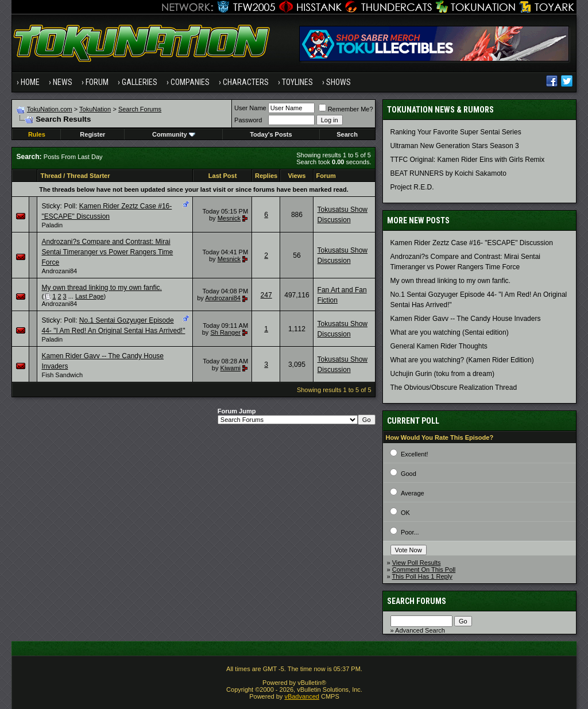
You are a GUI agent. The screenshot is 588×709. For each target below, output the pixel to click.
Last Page (90, 296)
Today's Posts (271, 134)
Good (409, 474)
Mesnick (229, 218)
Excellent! (415, 454)
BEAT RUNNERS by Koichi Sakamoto (448, 173)
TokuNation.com (50, 109)
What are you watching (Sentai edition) (450, 332)
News (63, 82)
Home (30, 82)
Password (248, 120)
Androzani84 (59, 271)
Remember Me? (346, 109)
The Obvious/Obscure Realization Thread (454, 388)
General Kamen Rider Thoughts (439, 346)
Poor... (410, 532)
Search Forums (140, 109)
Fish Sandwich (62, 375)
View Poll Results (417, 563)
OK (405, 513)
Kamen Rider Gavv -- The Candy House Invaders (466, 319)
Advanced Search (420, 630)
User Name (250, 108)
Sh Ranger (225, 332)
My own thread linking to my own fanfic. (101, 288)
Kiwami (231, 368)
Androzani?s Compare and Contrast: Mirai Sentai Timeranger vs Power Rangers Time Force (107, 252)
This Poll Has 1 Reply (422, 576)
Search (347, 134)
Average (413, 493)
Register (92, 134)
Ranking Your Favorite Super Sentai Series (456, 132)
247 (266, 295)
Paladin (52, 225)
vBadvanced (302, 696)
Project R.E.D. (412, 187)
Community (174, 134)
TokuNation (95, 109)
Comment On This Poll (424, 569)
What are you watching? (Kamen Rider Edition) (462, 360)
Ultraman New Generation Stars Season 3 (455, 146)
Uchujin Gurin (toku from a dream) (442, 374)
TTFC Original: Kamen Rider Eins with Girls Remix (468, 160)
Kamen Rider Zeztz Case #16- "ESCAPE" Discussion (472, 243)
